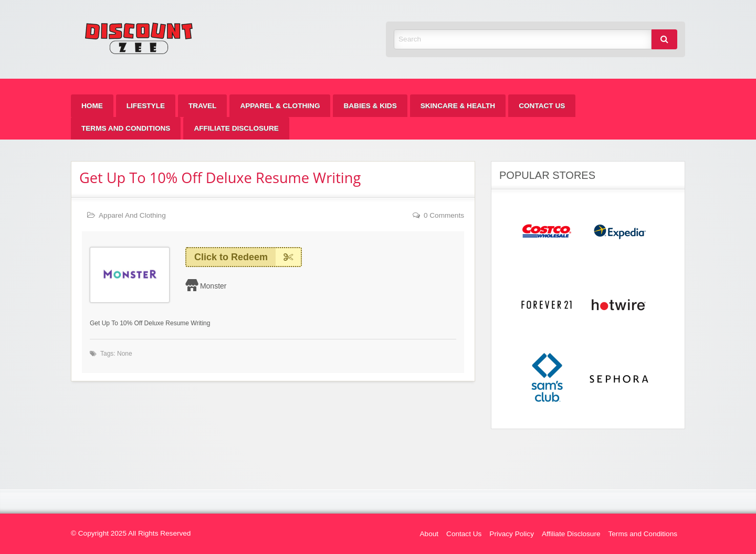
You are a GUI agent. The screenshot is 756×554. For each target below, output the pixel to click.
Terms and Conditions (126, 128)
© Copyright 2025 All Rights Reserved (131, 533)
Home (92, 106)
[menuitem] (92, 106)
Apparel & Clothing (280, 106)
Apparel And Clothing (132, 215)
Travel (202, 106)
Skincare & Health (458, 106)
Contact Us (542, 106)
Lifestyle (146, 106)
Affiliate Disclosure (236, 128)
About (429, 534)
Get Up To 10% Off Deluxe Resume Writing (220, 178)
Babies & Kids (370, 106)
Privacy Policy (512, 534)
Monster (213, 286)
